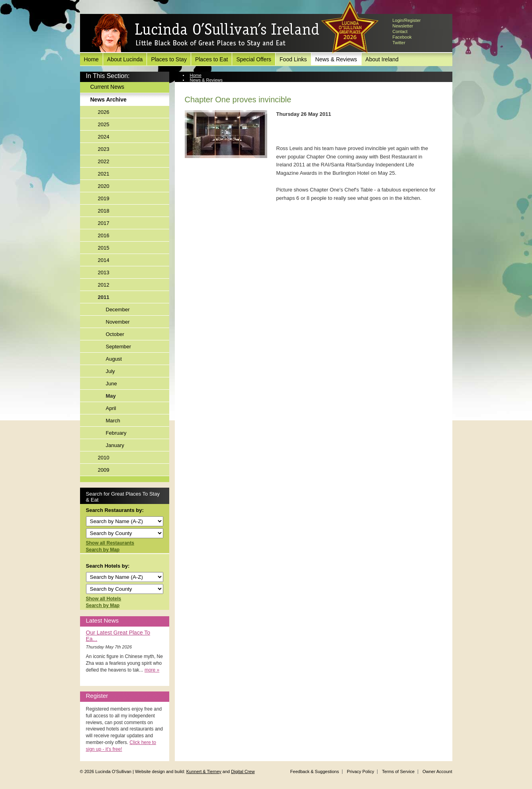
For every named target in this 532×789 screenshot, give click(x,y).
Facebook (402, 37)
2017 (104, 223)
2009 (104, 470)
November (118, 322)
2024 (104, 137)
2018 (104, 211)
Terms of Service (398, 771)
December (118, 310)
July (111, 371)
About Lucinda (125, 59)
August (114, 359)
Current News (108, 87)
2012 (104, 285)
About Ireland (382, 59)
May (111, 396)
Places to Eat (212, 59)
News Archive (109, 100)
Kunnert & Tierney (204, 771)
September (119, 347)
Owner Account (437, 771)
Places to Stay (169, 59)
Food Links (293, 59)
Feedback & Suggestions (315, 771)
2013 (104, 272)
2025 (104, 124)
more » (152, 670)
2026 (104, 112)
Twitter (399, 43)
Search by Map (103, 550)
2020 (104, 186)
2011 (104, 297)
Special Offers (254, 59)
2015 (104, 248)
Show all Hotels (104, 599)
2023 (104, 149)
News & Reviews (336, 59)
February (116, 433)
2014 (104, 260)
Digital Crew (243, 771)
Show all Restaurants (110, 543)
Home (91, 59)
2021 (104, 174)
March (113, 421)
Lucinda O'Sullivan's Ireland (205, 33)
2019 (104, 198)
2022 (104, 161)
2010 (104, 458)
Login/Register (407, 20)
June (111, 384)
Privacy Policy (360, 771)
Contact (400, 31)
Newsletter (403, 26)
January (115, 445)
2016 (104, 235)
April (111, 408)
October (115, 334)
